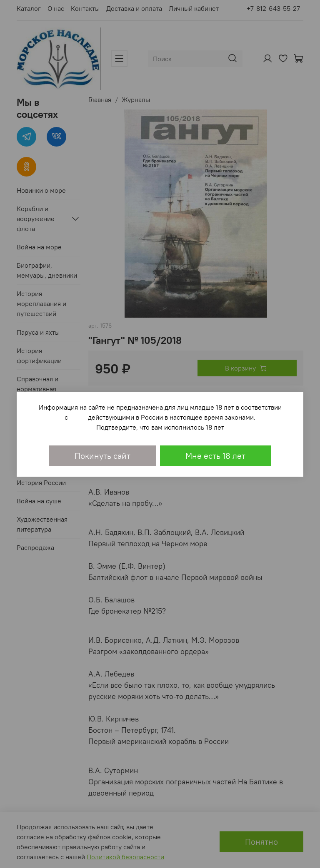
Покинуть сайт (102, 456)
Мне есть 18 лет (215, 456)
